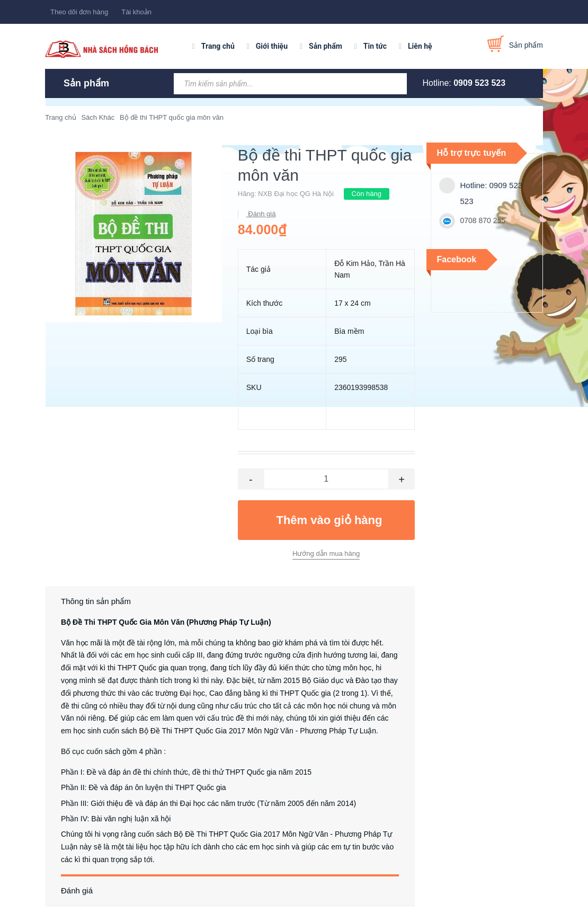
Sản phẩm (326, 46)
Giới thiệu (272, 46)
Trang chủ (218, 46)
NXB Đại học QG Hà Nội (296, 194)
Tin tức (375, 46)
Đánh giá (261, 214)
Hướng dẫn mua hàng (326, 553)
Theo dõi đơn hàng (79, 12)
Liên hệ (420, 46)
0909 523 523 (479, 83)
